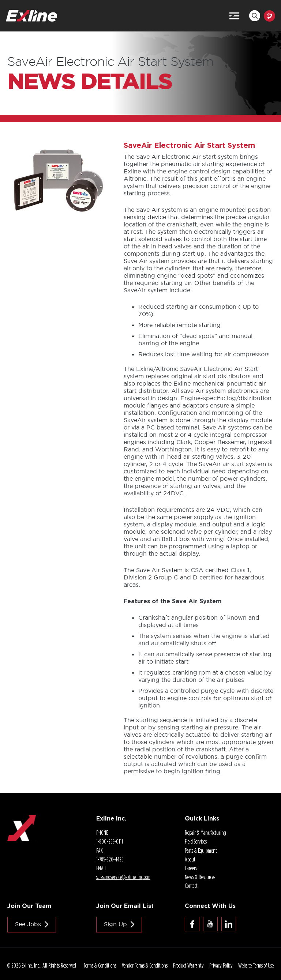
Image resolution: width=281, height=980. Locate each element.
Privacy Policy (221, 965)
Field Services (196, 841)
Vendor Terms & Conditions (145, 965)
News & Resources (200, 877)
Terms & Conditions (100, 965)
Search (255, 16)
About (190, 859)
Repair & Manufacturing (205, 833)
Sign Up (115, 924)
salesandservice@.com (123, 877)
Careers (191, 868)
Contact (191, 886)
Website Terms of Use (256, 965)
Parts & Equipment (201, 851)
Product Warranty (188, 965)
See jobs (28, 924)
